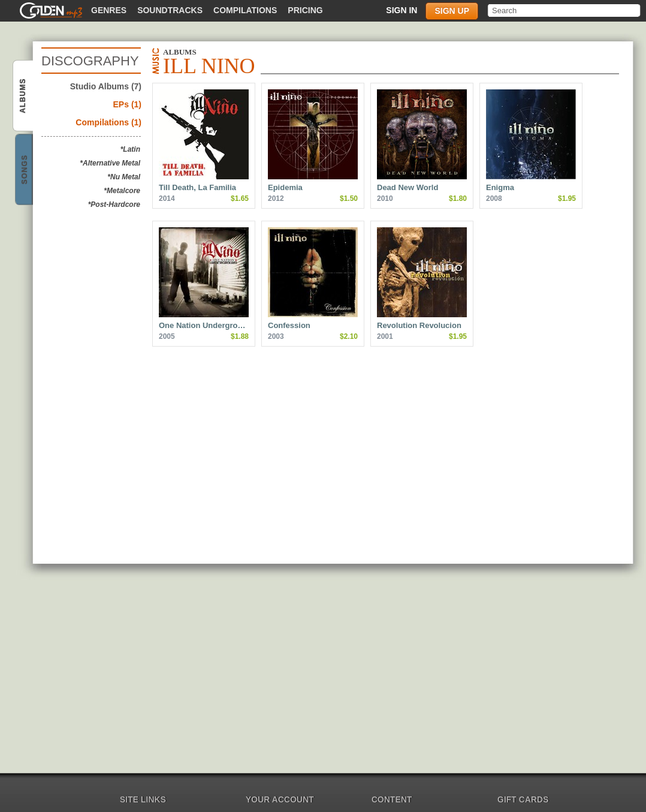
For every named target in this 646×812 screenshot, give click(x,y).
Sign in (402, 10)
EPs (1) (127, 104)
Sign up (452, 11)
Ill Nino (24, 96)
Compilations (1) (108, 122)
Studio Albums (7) (106, 86)
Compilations (245, 10)
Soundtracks (170, 10)
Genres (109, 10)
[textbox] (565, 10)
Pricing (305, 10)
